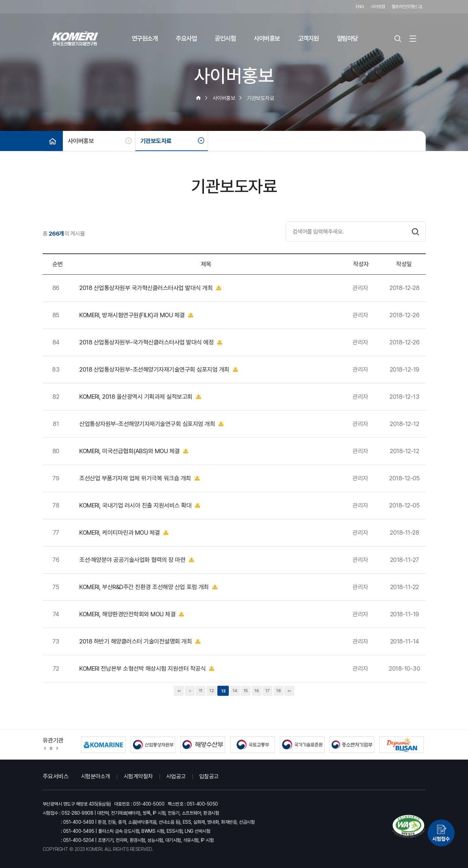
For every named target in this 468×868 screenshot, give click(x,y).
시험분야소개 (96, 776)
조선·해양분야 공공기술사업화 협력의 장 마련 (137, 560)
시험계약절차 (138, 776)
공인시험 (225, 38)
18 (278, 691)
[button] (45, 748)
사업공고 (176, 776)
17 (268, 691)
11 (201, 691)
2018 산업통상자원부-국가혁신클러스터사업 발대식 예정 (151, 342)
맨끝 (289, 691)
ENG (360, 7)
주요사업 (186, 38)
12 (211, 691)
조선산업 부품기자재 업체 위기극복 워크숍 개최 (139, 478)
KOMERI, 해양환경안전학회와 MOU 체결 (132, 614)
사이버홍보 (267, 38)
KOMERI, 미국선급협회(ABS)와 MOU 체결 (134, 451)
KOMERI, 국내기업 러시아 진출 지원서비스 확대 (140, 505)
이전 (190, 691)
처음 (179, 691)
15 (246, 691)
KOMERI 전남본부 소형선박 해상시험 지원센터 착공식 (147, 669)
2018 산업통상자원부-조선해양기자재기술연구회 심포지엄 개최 (159, 370)
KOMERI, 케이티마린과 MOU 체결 (124, 533)
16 (257, 691)
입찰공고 (209, 776)
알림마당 (347, 38)
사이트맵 (378, 7)
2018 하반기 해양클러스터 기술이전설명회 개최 (140, 641)
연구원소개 (145, 38)
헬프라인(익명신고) (407, 7)
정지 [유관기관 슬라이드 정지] (51, 748)
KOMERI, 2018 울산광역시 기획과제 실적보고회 (140, 397)
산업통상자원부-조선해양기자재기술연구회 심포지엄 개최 (152, 424)
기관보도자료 (156, 141)
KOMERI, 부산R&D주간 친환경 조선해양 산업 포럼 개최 (148, 587)
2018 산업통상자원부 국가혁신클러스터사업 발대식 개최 (150, 288)
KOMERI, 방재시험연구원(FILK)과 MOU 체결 (136, 315)
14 (235, 691)
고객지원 (308, 38)
